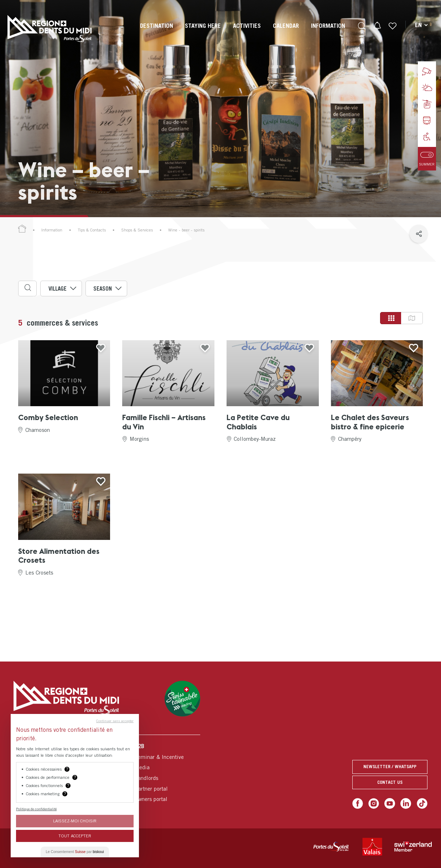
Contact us (390, 782)
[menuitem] (157, 32)
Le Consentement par (75, 852)
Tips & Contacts (92, 230)
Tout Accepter (75, 836)
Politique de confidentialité (36, 809)
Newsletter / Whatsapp (390, 767)
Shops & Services (137, 230)
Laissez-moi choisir (75, 821)
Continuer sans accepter (115, 721)
